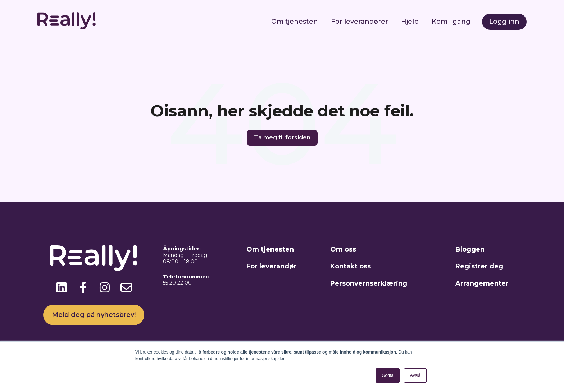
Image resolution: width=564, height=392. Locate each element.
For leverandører (360, 22)
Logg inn (504, 22)
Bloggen (470, 249)
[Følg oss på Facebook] (83, 287)
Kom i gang (451, 22)
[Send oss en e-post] (126, 287)
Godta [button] (388, 375)
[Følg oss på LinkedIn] (62, 287)
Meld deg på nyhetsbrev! (94, 315)
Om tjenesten (295, 22)
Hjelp (410, 22)
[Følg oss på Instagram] (105, 287)
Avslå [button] (415, 375)
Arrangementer (482, 283)
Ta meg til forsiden (282, 137)
